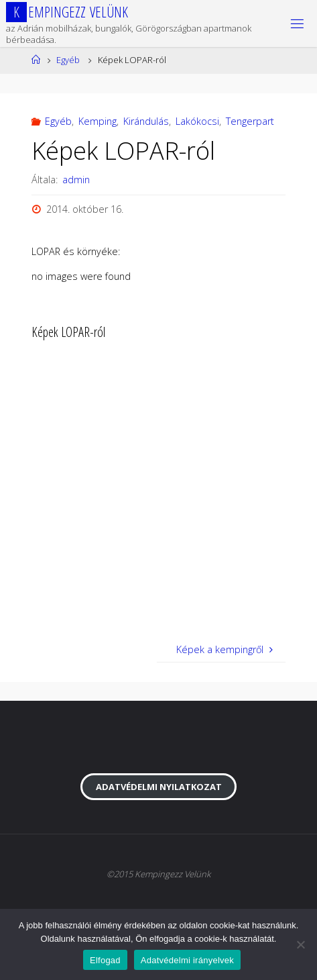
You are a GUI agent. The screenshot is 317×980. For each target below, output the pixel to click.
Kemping (98, 121)
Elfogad (105, 960)
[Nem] (300, 944)
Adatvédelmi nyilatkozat (159, 787)
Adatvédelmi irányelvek (187, 960)
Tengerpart (250, 121)
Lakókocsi (197, 121)
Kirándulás (146, 121)
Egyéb (68, 60)
